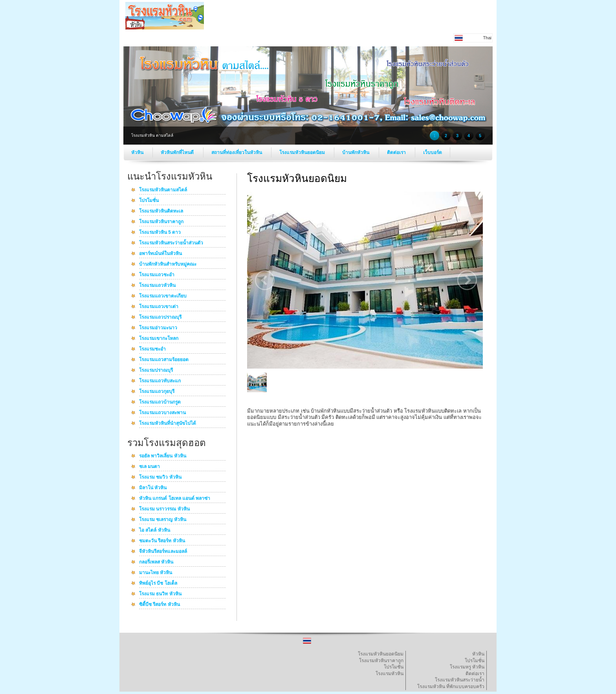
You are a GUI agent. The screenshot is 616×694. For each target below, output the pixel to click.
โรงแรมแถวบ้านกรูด (160, 402)
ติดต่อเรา (397, 152)
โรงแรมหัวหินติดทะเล (161, 211)
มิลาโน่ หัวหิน (153, 488)
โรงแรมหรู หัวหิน (467, 667)
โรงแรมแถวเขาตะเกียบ (163, 296)
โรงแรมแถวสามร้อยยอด (164, 360)
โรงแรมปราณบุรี (156, 371)
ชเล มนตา (149, 467)
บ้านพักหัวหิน (356, 152)
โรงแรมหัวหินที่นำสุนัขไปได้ (168, 424)
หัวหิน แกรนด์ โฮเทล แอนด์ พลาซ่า (175, 499)
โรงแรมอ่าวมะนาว (158, 328)
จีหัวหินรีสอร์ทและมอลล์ (163, 552)
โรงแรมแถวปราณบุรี (160, 318)
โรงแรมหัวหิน (390, 674)
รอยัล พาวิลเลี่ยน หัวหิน (163, 456)
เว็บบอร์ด (433, 152)
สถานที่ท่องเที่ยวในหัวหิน (237, 152)
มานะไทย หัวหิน (156, 573)
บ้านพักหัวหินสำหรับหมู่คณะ (168, 264)
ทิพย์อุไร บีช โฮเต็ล (158, 584)
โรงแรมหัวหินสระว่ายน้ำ (460, 680)
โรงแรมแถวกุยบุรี (157, 392)
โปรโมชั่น (149, 201)
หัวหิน (138, 152)
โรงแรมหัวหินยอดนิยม (303, 152)
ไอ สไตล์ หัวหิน (155, 531)
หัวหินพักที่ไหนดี (178, 152)
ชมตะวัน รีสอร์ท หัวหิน (162, 541)
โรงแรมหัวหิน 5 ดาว (160, 233)
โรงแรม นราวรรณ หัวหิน (164, 509)
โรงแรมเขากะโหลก (159, 339)
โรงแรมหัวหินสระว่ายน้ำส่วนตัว (171, 243)
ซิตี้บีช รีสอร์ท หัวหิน (159, 605)
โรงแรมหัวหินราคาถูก (161, 222)
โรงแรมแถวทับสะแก (160, 381)
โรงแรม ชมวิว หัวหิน (160, 477)
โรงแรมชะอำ (152, 349)
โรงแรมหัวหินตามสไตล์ (163, 190)
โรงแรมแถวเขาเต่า (159, 307)
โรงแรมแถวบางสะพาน (162, 413)
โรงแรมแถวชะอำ (157, 275)
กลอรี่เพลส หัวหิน (156, 562)
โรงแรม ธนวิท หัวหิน (160, 594)
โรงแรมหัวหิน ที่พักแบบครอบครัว (451, 687)
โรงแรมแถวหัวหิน (157, 286)
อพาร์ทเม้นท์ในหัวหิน (160, 254)
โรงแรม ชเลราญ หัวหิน (163, 520)
